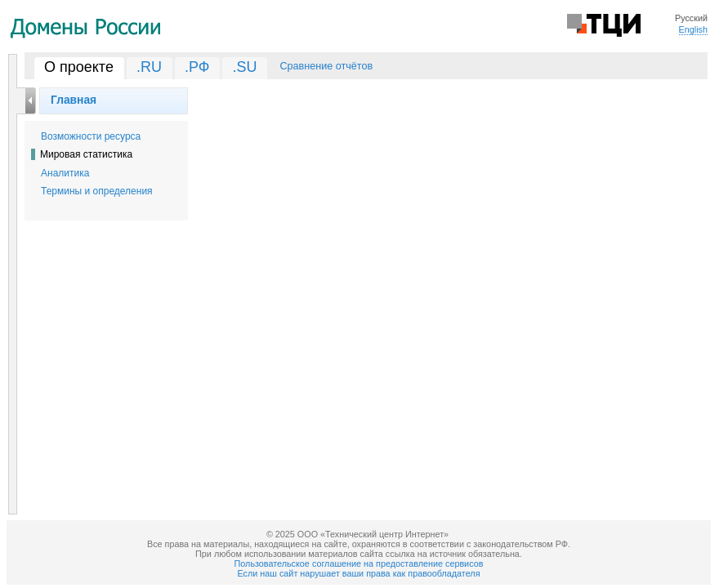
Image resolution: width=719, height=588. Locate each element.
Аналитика (65, 173)
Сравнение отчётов (326, 66)
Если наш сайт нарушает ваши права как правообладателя (359, 573)
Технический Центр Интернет (604, 24)
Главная (74, 100)
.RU (149, 67)
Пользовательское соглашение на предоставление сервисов (359, 563)
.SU (244, 67)
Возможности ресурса (91, 136)
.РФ (197, 67)
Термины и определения (97, 191)
